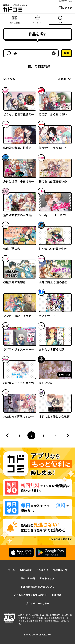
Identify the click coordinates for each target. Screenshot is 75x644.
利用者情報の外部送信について (38, 587)
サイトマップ (47, 578)
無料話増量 (26, 570)
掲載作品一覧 (60, 570)
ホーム (11, 570)
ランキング (42, 570)
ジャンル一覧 (28, 578)
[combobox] (32, 53)
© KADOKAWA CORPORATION (37, 635)
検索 (66, 53)
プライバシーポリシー (38, 603)
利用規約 (57, 595)
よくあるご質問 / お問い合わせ (30, 595)
